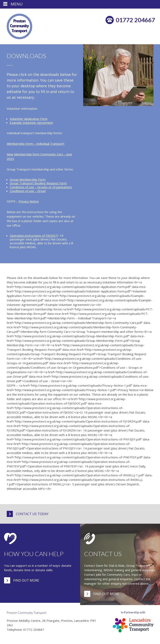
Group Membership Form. (28, 179)
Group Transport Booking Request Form (38, 183)
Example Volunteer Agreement (31, 123)
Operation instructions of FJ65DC (33, 236)
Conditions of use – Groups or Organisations (41, 187)
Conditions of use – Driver (28, 191)
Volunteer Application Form (29, 119)
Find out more (26, 580)
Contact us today (32, 514)
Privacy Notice (29, 201)
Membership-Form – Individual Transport (36, 144)
